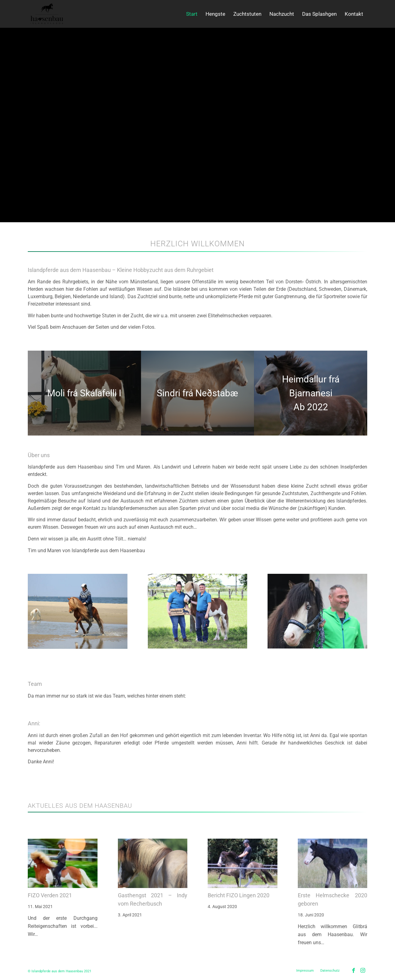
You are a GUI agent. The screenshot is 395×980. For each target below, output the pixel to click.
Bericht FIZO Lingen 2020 (239, 895)
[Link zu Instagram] (363, 970)
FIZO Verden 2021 (50, 895)
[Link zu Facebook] (353, 970)
